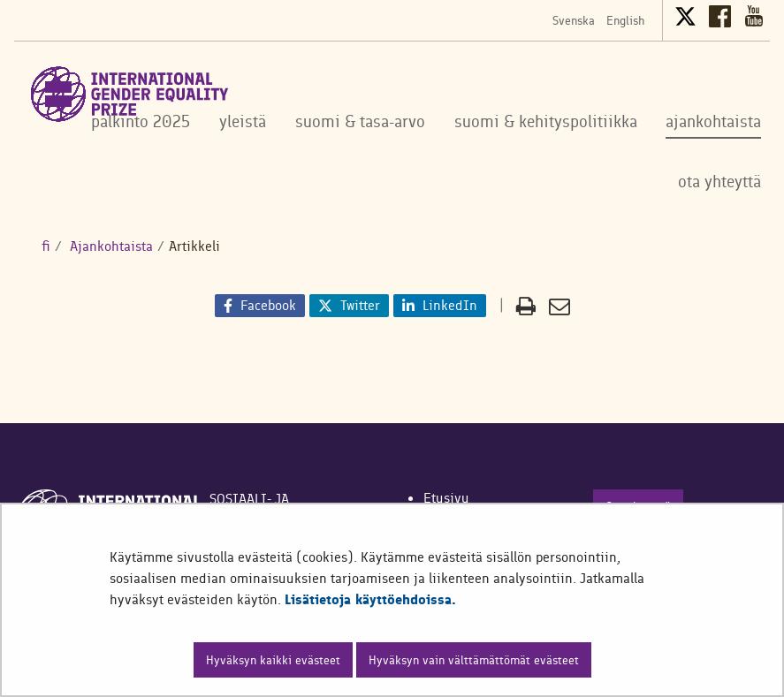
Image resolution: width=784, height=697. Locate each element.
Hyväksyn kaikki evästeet (273, 660)
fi (46, 246)
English (625, 20)
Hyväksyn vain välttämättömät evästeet (474, 660)
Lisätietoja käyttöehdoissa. (370, 599)
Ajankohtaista (110, 246)
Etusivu (446, 498)
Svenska (574, 20)
